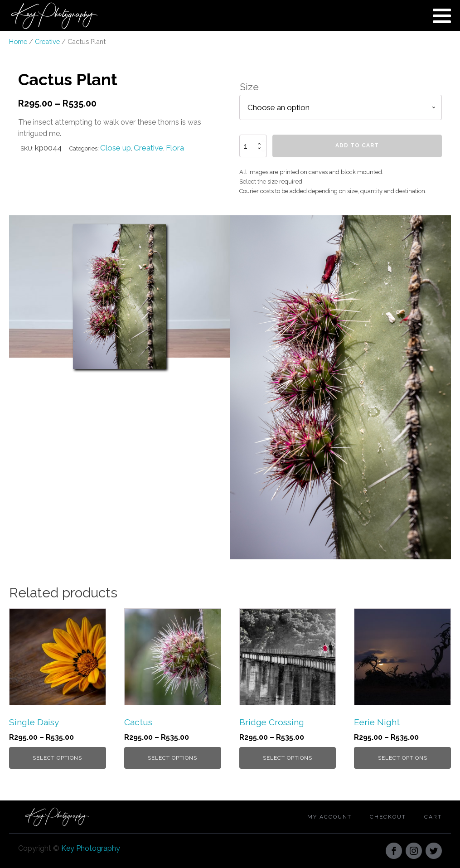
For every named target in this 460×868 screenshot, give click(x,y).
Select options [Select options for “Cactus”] (172, 758)
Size (249, 87)
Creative (47, 41)
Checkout (388, 817)
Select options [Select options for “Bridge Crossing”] (288, 758)
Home (18, 41)
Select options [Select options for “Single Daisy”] (57, 758)
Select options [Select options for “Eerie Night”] (403, 758)
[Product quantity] (253, 146)
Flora (175, 148)
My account (329, 817)
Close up (116, 148)
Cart (433, 817)
